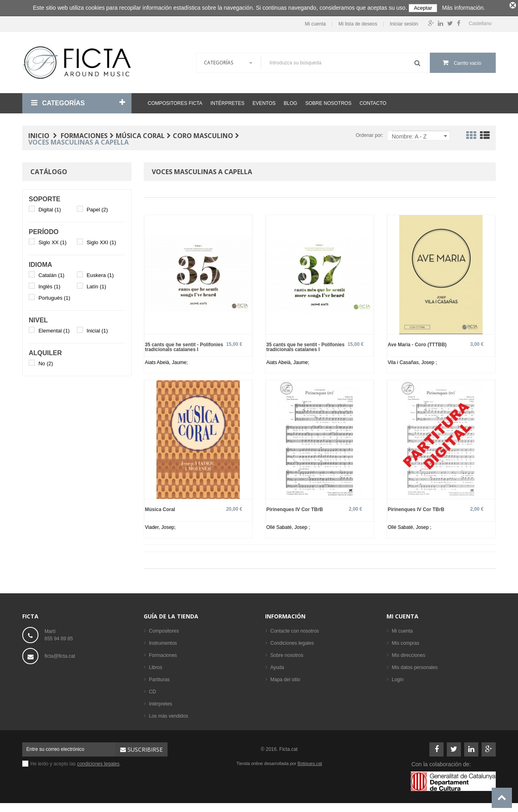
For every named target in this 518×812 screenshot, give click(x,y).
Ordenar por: (369, 133)
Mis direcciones (409, 654)
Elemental (54, 329)
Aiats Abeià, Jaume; (166, 360)
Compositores (164, 629)
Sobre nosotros (328, 101)
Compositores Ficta (175, 101)
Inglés (49, 285)
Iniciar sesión (404, 22)
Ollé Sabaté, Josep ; (288, 526)
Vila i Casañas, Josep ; (412, 360)
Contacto (373, 101)
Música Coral (160, 508)
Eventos (264, 101)
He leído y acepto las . (76, 762)
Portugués (54, 296)
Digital (50, 208)
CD (152, 690)
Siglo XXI (101, 240)
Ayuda (277, 666)
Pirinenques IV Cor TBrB (295, 508)
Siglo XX (52, 240)
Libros (156, 666)
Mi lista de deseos (358, 22)
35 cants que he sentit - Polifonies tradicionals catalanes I (184, 345)
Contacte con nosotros (295, 629)
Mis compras (405, 642)
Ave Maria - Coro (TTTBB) (417, 342)
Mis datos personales (415, 666)
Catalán (51, 273)
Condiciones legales (292, 642)
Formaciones (163, 654)
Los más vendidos (169, 714)
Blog (290, 101)
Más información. (464, 8)
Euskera (100, 273)
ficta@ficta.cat (60, 654)
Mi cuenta (315, 22)
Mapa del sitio (285, 678)
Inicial (97, 329)
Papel (97, 208)
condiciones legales (98, 762)
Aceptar (423, 8)
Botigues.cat (310, 762)
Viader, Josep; (160, 526)
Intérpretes (227, 101)
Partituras (159, 678)
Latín (96, 285)
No (46, 361)
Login (398, 678)
